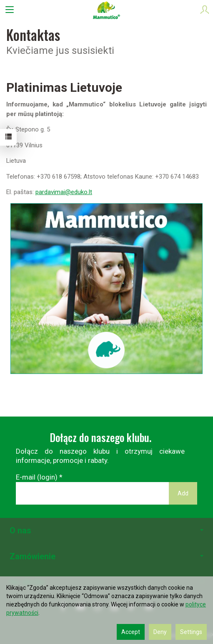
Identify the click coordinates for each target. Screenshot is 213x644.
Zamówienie (106, 557)
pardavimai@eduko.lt (64, 192)
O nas (106, 531)
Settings (191, 632)
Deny (160, 632)
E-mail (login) (37, 477)
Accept (131, 632)
